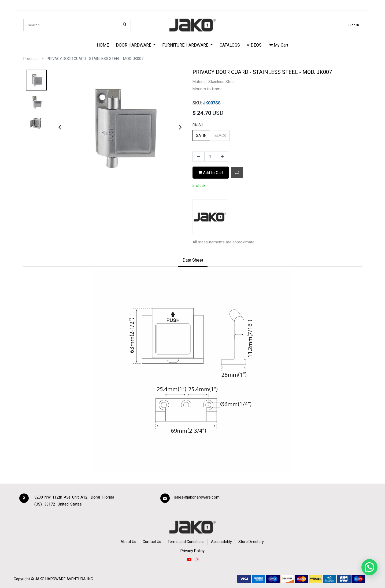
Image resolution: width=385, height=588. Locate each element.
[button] (237, 173)
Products (31, 59)
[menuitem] (103, 45)
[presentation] (60, 127)
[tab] (193, 261)
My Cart (278, 45)
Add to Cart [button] (211, 173)
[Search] (125, 24)
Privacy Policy (192, 551)
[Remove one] (199, 157)
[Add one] (222, 157)
